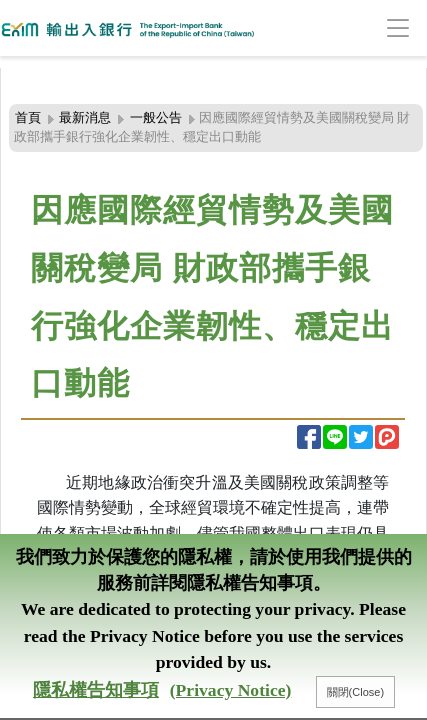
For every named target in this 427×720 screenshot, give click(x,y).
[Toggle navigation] (367, 28)
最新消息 (85, 118)
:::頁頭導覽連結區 (57, 79)
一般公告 (156, 118)
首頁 (28, 118)
